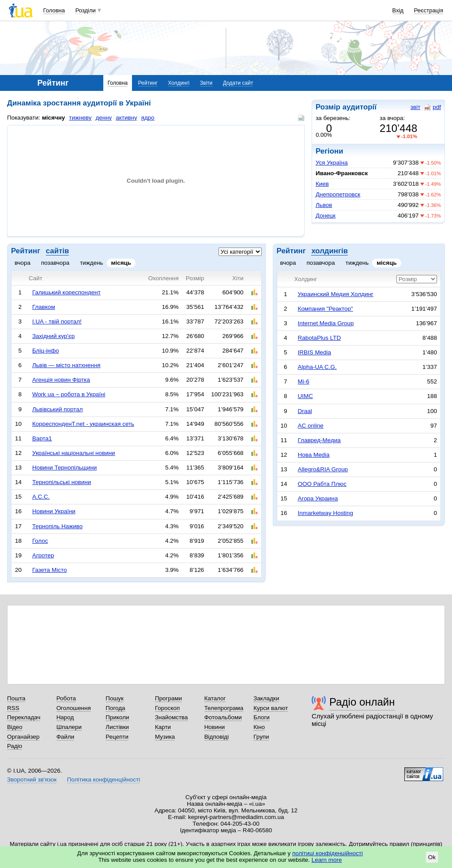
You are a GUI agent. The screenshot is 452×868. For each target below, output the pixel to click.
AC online (311, 426)
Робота (66, 698)
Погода (115, 708)
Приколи (117, 717)
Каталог (215, 698)
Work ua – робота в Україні (69, 394)
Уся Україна (332, 163)
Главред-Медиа (319, 440)
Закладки (266, 698)
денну (104, 118)
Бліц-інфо (46, 351)
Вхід (398, 10)
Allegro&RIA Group (323, 469)
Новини (215, 727)
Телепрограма (224, 708)
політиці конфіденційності (328, 853)
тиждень (91, 263)
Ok (432, 857)
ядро (148, 118)
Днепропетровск (338, 194)
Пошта (16, 698)
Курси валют (271, 708)
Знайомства (171, 717)
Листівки (117, 727)
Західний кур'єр (53, 336)
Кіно (259, 727)
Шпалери (69, 727)
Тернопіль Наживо (57, 526)
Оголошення (74, 708)
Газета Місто (49, 570)
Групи (261, 737)
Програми (168, 698)
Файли (66, 737)
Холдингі (179, 83)
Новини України (54, 511)
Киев (322, 184)
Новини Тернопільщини (64, 468)
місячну (53, 118)
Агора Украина (318, 498)
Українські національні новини (74, 453)
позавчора (55, 263)
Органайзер (23, 737)
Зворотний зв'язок (32, 780)
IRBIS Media (315, 352)
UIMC (305, 396)
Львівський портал (58, 409)
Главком (44, 307)
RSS (13, 708)
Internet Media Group (326, 323)
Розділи (86, 10)
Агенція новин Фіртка (61, 380)
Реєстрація (429, 10)
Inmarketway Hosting (326, 513)
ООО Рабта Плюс (322, 484)
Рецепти (117, 737)
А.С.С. (41, 497)
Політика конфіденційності (104, 780)
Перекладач (24, 717)
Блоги (262, 717)
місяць (121, 263)
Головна (54, 10)
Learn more (327, 860)
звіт (415, 107)
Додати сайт (238, 83)
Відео (15, 727)
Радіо (15, 746)
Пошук (115, 698)
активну (126, 118)
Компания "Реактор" (326, 309)
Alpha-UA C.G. (317, 367)
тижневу (80, 118)
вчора (23, 263)
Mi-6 (304, 381)
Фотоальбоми (223, 717)
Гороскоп (167, 708)
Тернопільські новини (62, 482)
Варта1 (42, 438)
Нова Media (314, 455)
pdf (433, 107)
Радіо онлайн (362, 702)
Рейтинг (148, 83)
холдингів (330, 251)
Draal (305, 411)
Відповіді (217, 737)
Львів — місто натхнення (66, 365)
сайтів (57, 251)
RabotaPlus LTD (320, 338)
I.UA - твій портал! (57, 321)
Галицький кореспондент (66, 292)
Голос (40, 541)
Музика (165, 737)
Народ (65, 717)
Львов (324, 205)
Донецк (326, 216)
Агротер (43, 555)
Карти (163, 727)
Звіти (206, 83)
